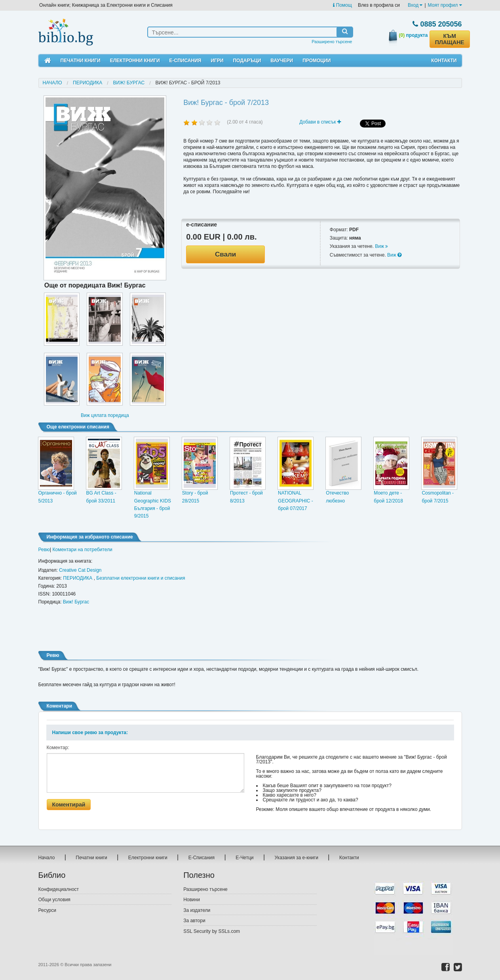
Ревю (44, 550)
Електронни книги (135, 61)
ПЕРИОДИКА (87, 83)
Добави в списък (320, 122)
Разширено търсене (332, 42)
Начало (52, 83)
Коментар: (58, 748)
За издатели (197, 910)
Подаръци (247, 61)
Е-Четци (244, 858)
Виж (381, 246)
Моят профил (445, 5)
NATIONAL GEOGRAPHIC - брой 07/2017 (296, 500)
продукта (413, 35)
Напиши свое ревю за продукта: (90, 733)
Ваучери (282, 61)
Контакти (444, 61)
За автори (194, 921)
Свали (225, 254)
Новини (192, 900)
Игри (217, 61)
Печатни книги (81, 61)
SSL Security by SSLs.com (212, 931)
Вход (415, 5)
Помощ (342, 5)
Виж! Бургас (129, 83)
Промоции (317, 61)
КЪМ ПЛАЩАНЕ (450, 39)
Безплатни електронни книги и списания (141, 578)
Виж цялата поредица (105, 415)
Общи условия (54, 900)
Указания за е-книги (297, 858)
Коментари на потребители (83, 550)
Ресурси (47, 910)
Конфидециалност (59, 889)
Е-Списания (185, 61)
